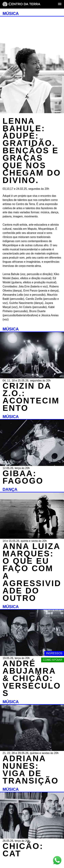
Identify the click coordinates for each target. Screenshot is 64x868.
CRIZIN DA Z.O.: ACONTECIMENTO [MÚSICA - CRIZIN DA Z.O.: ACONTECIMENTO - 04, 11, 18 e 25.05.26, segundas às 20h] (31, 397)
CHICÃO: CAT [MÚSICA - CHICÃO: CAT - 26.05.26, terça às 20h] (23, 850)
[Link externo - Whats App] (57, 861)
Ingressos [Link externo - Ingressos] (54, 653)
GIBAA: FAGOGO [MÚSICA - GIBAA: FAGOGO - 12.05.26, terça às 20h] (23, 477)
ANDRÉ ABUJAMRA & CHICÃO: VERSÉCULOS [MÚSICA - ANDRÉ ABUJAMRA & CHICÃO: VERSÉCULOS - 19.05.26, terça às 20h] (32, 678)
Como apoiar (53, 660)
